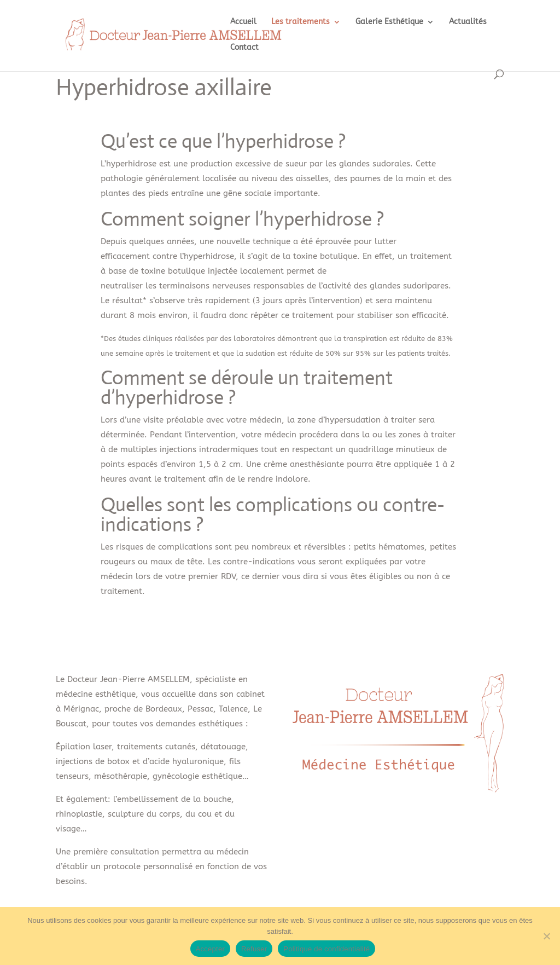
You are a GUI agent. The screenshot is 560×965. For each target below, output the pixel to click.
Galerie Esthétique (389, 22)
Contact (244, 48)
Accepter (210, 949)
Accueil (243, 22)
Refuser (254, 949)
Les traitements (301, 22)
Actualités (468, 22)
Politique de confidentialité (326, 949)
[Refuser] (546, 936)
